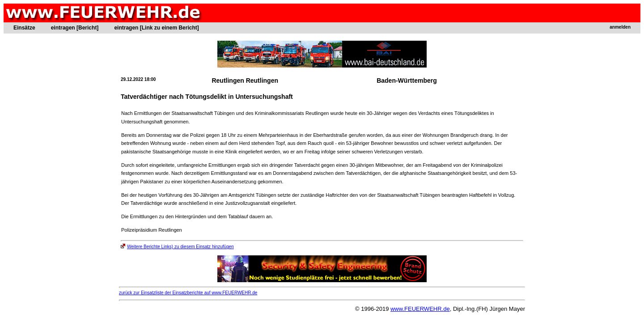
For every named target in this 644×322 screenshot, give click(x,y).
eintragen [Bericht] (75, 28)
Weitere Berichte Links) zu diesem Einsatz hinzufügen (177, 247)
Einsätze (24, 28)
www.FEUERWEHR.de (420, 309)
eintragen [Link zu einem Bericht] (156, 28)
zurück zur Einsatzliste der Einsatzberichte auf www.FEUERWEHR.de (188, 293)
